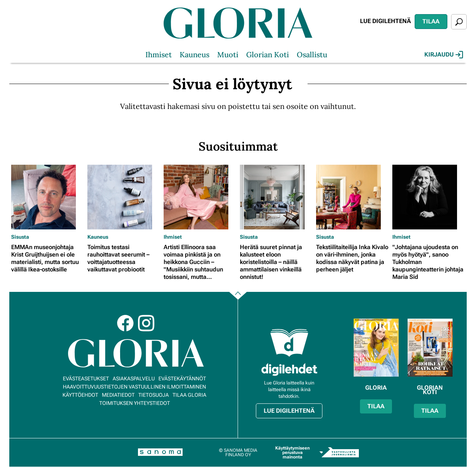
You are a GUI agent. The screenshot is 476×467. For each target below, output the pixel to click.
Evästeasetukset (86, 379)
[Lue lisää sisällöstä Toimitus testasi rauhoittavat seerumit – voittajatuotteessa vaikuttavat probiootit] (124, 197)
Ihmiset (159, 54)
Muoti (228, 54)
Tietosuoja (154, 395)
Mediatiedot (118, 395)
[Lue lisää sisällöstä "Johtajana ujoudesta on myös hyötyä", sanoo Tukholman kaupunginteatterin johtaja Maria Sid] (429, 197)
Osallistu (312, 54)
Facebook (125, 323)
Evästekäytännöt (182, 379)
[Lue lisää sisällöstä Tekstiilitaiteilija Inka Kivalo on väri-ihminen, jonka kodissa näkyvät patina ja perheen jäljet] (352, 197)
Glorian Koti (268, 54)
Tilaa (431, 21)
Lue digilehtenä (385, 21)
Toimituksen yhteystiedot (135, 403)
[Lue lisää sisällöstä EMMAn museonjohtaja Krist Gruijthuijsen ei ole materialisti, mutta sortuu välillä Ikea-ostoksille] (47, 197)
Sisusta (20, 237)
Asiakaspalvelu (134, 379)
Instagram (146, 323)
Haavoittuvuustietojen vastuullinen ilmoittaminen (134, 387)
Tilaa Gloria (189, 395)
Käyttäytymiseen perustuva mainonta (292, 452)
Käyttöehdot (80, 395)
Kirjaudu (444, 55)
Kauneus (194, 54)
